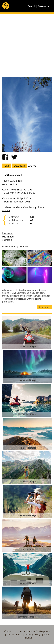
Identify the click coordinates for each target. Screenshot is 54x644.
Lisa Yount (8, 233)
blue (9, 207)
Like (7, 166)
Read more (44, 307)
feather (6, 210)
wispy (33, 207)
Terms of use (14, 634)
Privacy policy (33, 634)
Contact (8, 631)
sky (4, 207)
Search (32, 6)
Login (47, 634)
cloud (15, 207)
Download (20, 166)
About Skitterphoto (40, 631)
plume (40, 207)
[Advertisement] (27, 45)
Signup (29, 638)
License (21, 631)
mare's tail (24, 207)
